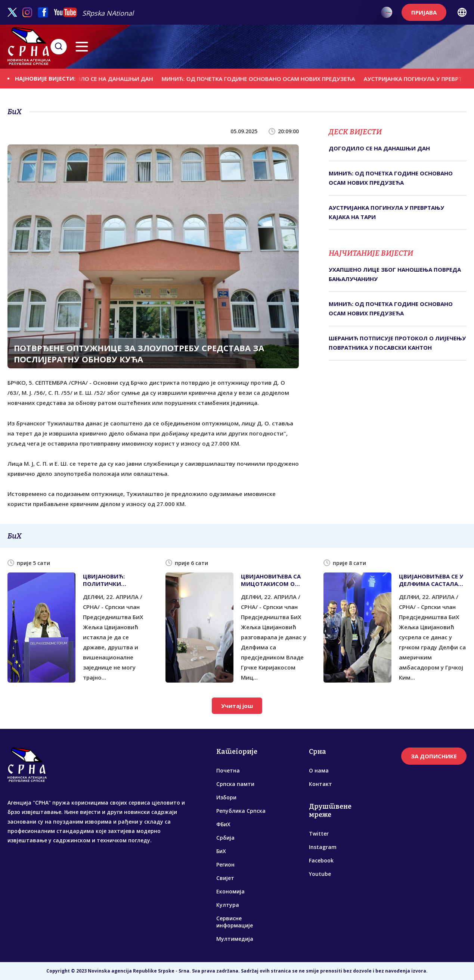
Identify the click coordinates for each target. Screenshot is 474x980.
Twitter (319, 834)
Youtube (320, 874)
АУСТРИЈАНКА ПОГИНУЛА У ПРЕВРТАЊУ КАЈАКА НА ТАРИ (386, 212)
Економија (230, 891)
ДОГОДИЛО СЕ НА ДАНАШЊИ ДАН (110, 78)
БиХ (221, 851)
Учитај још (237, 706)
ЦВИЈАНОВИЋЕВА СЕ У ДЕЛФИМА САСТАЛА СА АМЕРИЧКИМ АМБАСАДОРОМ (431, 580)
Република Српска (241, 811)
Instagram (323, 847)
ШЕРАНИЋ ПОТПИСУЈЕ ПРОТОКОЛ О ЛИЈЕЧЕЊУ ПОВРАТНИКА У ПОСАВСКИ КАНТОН (397, 343)
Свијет (225, 878)
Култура (228, 905)
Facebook (321, 860)
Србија (225, 838)
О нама (319, 770)
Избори (226, 797)
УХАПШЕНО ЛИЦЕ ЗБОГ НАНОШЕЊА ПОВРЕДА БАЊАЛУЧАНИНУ (395, 274)
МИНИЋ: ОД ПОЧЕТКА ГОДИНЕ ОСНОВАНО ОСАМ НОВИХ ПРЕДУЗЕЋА (264, 78)
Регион (225, 864)
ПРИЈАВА (424, 12)
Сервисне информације (235, 922)
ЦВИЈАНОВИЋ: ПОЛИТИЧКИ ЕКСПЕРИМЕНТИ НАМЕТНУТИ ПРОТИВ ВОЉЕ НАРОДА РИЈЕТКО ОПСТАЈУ (114, 580)
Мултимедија (235, 939)
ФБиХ (223, 824)
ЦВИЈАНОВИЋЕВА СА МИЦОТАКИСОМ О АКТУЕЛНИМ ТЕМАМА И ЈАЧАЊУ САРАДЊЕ (272, 580)
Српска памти (235, 784)
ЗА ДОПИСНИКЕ (434, 756)
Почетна (228, 770)
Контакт (320, 784)
